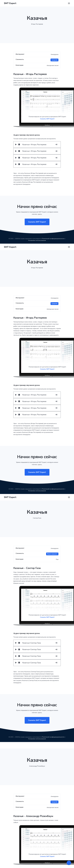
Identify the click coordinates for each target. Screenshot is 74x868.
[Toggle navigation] (69, 3)
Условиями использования (37, 240)
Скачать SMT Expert (47, 119)
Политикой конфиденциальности (53, 239)
